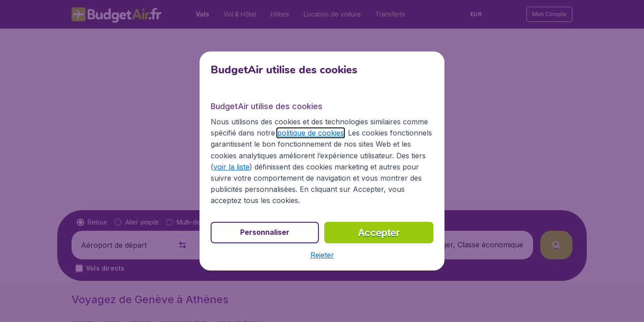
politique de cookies (311, 133)
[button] (322, 255)
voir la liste (231, 167)
